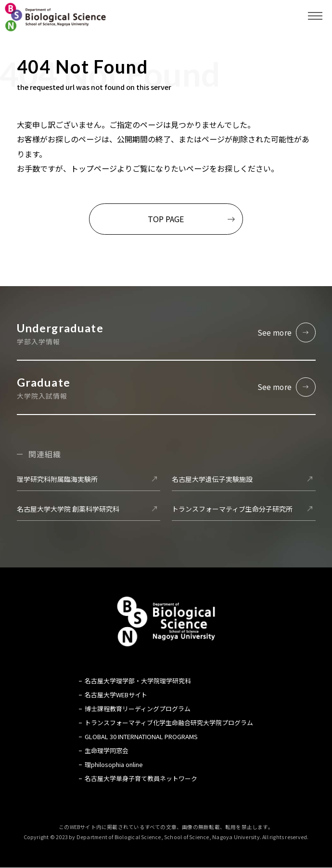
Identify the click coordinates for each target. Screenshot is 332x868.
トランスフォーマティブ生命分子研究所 (232, 509)
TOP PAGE (166, 219)
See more (275, 332)
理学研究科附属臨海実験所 (57, 479)
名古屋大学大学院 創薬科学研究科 (68, 509)
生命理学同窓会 (107, 751)
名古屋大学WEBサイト (116, 695)
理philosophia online (114, 765)
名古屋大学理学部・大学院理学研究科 (138, 681)
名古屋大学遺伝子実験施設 (212, 479)
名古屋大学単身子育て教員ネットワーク (141, 779)
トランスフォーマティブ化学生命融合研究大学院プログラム (169, 723)
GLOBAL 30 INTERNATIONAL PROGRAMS (141, 737)
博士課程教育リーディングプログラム (138, 709)
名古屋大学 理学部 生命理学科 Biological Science (55, 17)
